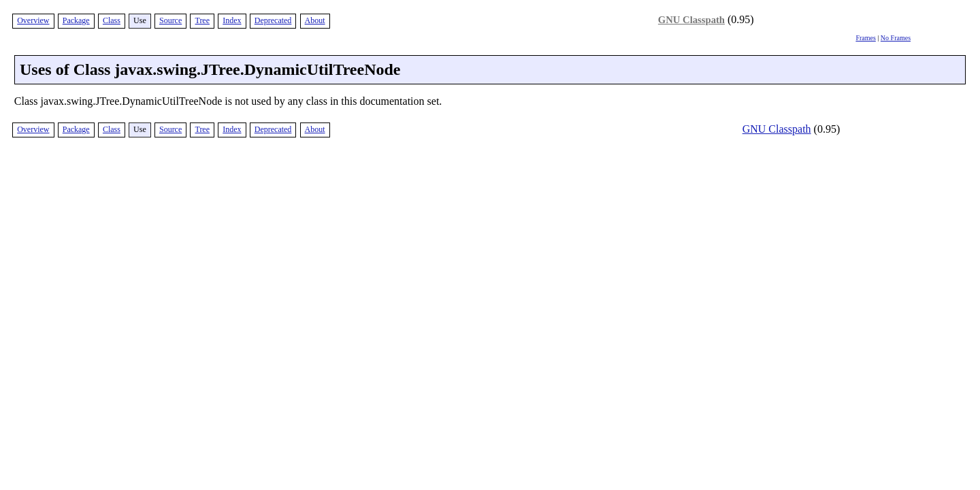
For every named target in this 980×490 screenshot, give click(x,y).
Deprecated (273, 20)
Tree (202, 20)
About (315, 20)
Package (76, 20)
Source (170, 20)
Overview (33, 20)
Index (232, 20)
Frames (865, 38)
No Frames (896, 38)
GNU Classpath (691, 20)
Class (112, 20)
